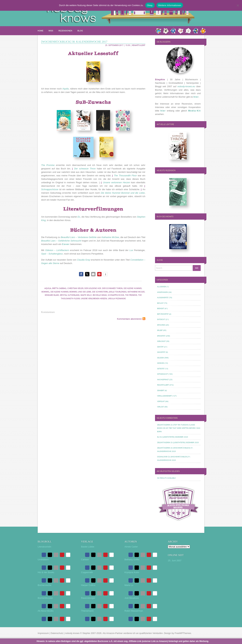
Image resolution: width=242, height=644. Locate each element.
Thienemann (87, 611)
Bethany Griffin (132, 559)
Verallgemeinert (164, 396)
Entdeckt (161, 319)
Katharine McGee (136, 292)
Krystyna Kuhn (132, 572)
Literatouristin (44, 547)
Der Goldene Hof (93, 288)
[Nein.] (238, 5)
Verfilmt (161, 401)
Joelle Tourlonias (118, 292)
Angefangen (162, 292)
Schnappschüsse (116, 295)
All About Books (46, 611)
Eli (158, 437)
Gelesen (160, 358)
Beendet (161, 308)
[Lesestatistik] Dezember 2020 (175, 437)
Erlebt (160, 330)
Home (41, 31)
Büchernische (45, 585)
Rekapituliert (139, 45)
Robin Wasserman (134, 611)
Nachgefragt (163, 380)
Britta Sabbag (59, 288)
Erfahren (161, 325)
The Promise (131, 295)
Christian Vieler (75, 288)
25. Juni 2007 (175, 561)
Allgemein (162, 287)
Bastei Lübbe (88, 547)
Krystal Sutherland (70, 295)
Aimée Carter (131, 547)
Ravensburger (88, 598)
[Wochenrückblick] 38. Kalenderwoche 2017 (74, 42)
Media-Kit (194, 111)
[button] (81, 274)
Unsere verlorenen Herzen (94, 299)
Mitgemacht (162, 374)
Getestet (161, 369)
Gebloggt (161, 341)
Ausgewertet (163, 298)
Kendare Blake (52, 295)
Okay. (150, 5)
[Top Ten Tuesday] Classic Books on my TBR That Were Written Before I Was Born (179, 428)
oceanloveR (162, 457)
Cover (66, 244)
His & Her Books (46, 572)
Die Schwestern (100, 292)
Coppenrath (87, 572)
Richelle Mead (100, 295)
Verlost (160, 407)
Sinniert (161, 390)
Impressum (43, 633)
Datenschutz (57, 633)
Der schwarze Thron (112, 288)
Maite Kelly (86, 295)
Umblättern (43, 559)
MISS (51, 31)
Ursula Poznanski (117, 299)
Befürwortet (163, 314)
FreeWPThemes (183, 633)
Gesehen (161, 363)
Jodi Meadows (132, 598)
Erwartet (161, 336)
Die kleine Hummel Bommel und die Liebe (71, 292)
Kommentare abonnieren (129, 319)
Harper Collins (88, 585)
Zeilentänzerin (164, 425)
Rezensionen (65, 31)
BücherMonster (45, 598)
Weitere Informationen (170, 5)
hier (196, 97)
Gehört (160, 347)
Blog (80, 31)
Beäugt (160, 303)
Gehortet (161, 352)
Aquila (48, 288)
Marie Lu (129, 585)
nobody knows (72, 633)
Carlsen (85, 559)
